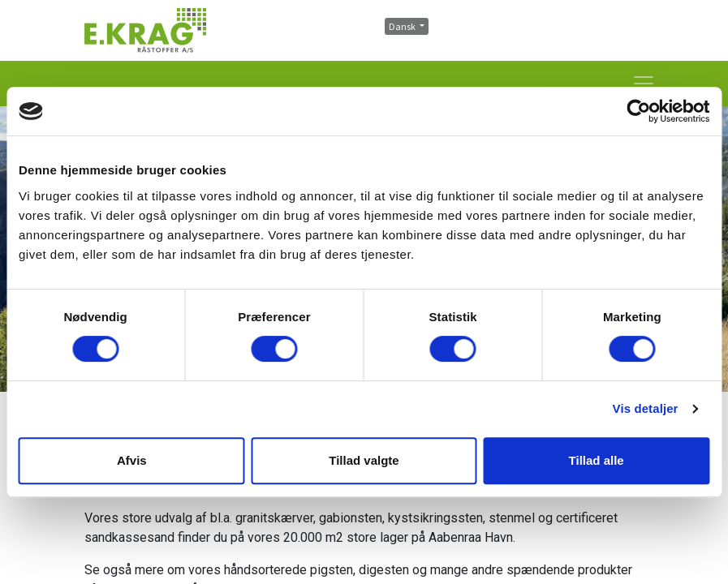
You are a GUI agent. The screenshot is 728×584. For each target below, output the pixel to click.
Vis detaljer (646, 408)
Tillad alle (597, 460)
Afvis (132, 460)
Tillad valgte (364, 460)
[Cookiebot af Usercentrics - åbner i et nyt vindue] (638, 111)
